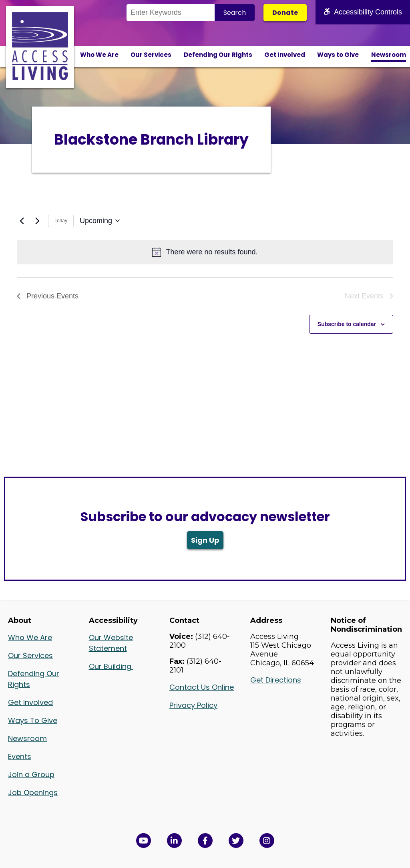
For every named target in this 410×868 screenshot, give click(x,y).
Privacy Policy (193, 705)
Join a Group (31, 774)
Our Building (111, 666)
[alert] (205, 252)
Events (20, 756)
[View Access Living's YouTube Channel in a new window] (144, 841)
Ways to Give (338, 55)
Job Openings (33, 792)
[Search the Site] (171, 13)
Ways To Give (33, 720)
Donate (285, 13)
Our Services (151, 55)
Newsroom (389, 55)
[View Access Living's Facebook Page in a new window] (205, 841)
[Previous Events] (22, 221)
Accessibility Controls (363, 12)
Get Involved (285, 55)
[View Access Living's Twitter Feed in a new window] (236, 841)
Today (61, 221)
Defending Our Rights (218, 55)
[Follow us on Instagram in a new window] (267, 841)
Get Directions (276, 680)
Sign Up (205, 540)
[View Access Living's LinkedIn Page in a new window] (174, 841)
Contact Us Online (202, 687)
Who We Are (99, 55)
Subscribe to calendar (347, 324)
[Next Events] (37, 221)
